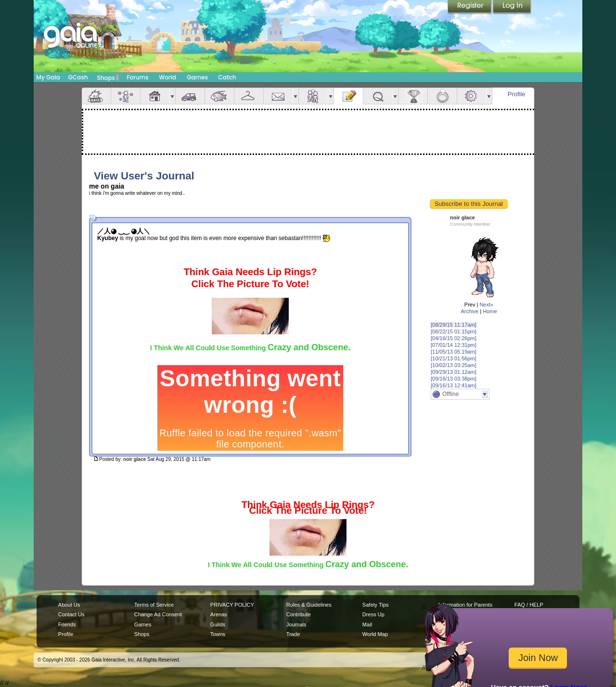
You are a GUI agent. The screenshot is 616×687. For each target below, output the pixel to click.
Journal (348, 96)
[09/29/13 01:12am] (454, 372)
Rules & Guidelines (309, 605)
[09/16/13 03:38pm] (454, 379)
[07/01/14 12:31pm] (454, 345)
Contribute (299, 614)
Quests (378, 96)
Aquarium (219, 96)
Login (512, 7)
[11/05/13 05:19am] (454, 352)
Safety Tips (376, 605)
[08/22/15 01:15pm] (454, 331)
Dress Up (373, 614)
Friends (313, 96)
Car (190, 96)
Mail (278, 96)
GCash (78, 77)
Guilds (218, 624)
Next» (486, 305)
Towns (218, 634)
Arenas (219, 614)
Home (490, 311)
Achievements (413, 96)
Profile (517, 94)
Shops (108, 77)
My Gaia (48, 77)
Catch (227, 77)
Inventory (249, 96)
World (167, 77)
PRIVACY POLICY (232, 605)
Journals (296, 624)
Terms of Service (154, 605)
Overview (96, 96)
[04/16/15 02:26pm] (454, 338)
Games (197, 77)
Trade (293, 634)
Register (470, 7)
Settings (472, 96)
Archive (469, 311)
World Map (375, 634)
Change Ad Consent (158, 614)
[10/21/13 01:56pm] (454, 358)
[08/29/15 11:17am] (454, 325)
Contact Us (71, 614)
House (155, 96)
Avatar (126, 96)
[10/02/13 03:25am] (454, 365)
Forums (137, 77)
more (172, 96)
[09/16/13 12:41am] (454, 385)
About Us (69, 605)
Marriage (442, 96)
